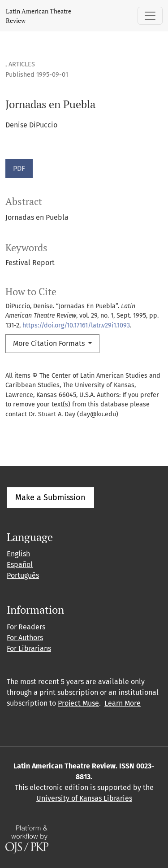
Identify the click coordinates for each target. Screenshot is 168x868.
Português (23, 575)
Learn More (123, 703)
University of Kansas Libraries (84, 798)
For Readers (26, 627)
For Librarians (29, 648)
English (18, 554)
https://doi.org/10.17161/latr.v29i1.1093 (76, 325)
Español (20, 565)
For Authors (25, 638)
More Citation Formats (50, 343)
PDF (19, 168)
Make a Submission (50, 497)
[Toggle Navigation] (150, 16)
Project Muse (78, 703)
